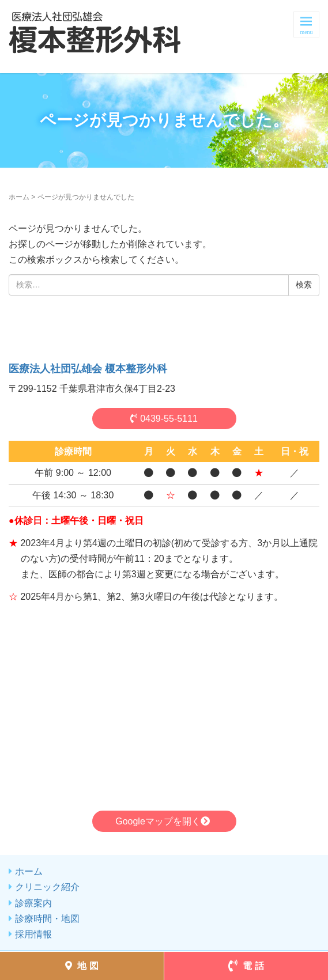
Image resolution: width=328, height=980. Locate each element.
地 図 (82, 966)
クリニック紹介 (47, 887)
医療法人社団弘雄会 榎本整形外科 (88, 369)
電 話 (246, 966)
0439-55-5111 (164, 419)
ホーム (19, 197)
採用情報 (33, 934)
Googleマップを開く (164, 821)
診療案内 (33, 903)
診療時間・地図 (47, 919)
